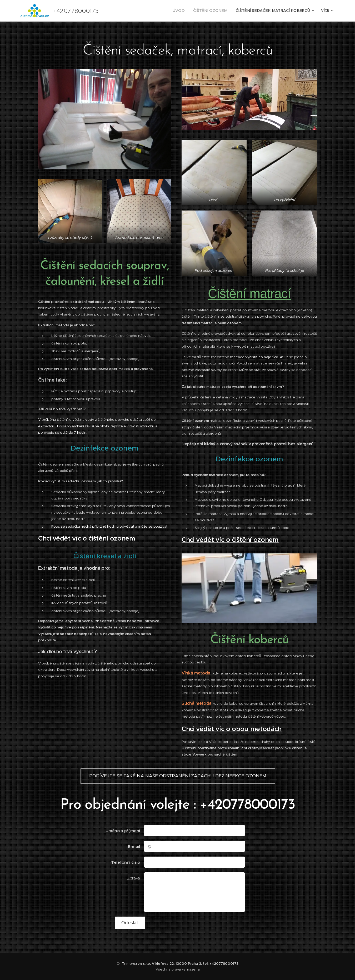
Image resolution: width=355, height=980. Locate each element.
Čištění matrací (249, 293)
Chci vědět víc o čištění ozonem (87, 538)
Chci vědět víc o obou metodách (232, 729)
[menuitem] (192, 11)
